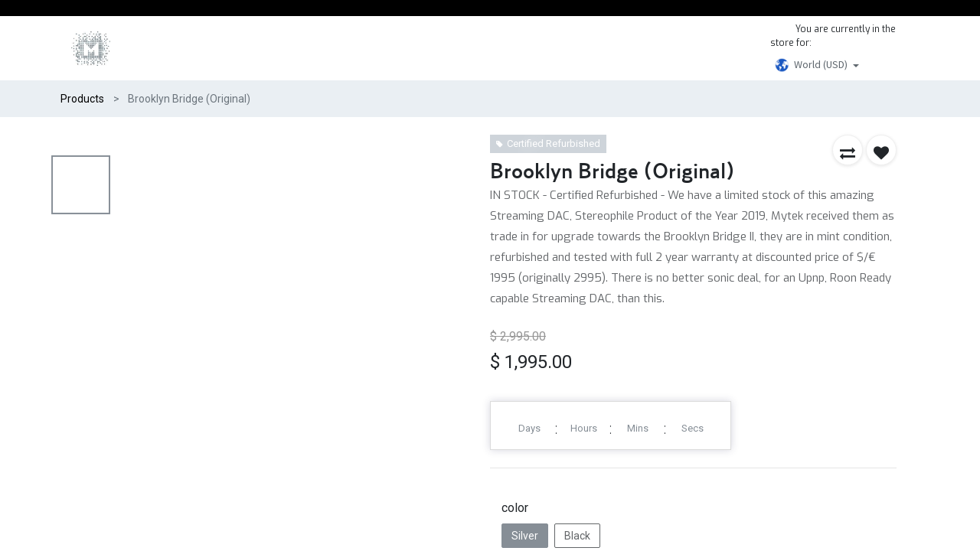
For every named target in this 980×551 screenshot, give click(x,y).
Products (82, 99)
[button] (848, 150)
